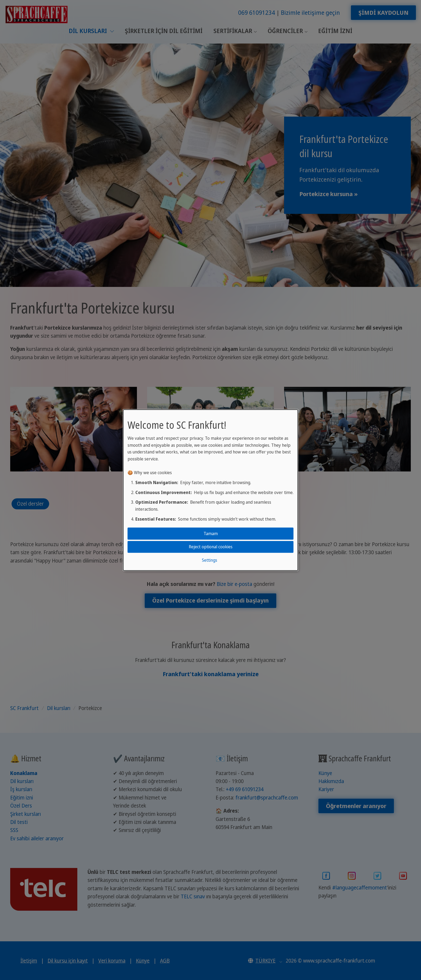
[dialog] (210, 490)
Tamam (211, 534)
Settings (210, 560)
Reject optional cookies (211, 547)
